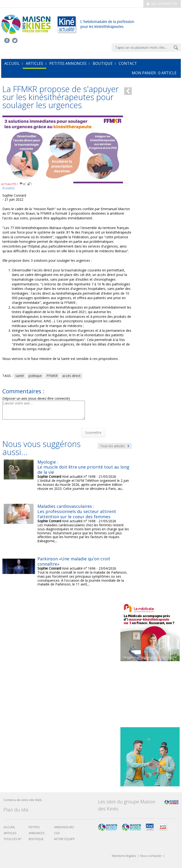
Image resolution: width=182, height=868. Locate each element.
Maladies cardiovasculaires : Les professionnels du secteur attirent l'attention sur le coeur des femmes (77, 511)
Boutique (103, 63)
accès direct (71, 376)
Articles (34, 63)
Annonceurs (64, 827)
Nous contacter (151, 856)
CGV (57, 833)
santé (20, 376)
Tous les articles (115, 446)
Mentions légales (124, 856)
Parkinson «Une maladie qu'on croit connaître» (74, 561)
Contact (128, 63)
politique (35, 376)
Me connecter (162, 4)
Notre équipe (64, 839)
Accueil (9, 827)
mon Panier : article (154, 73)
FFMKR (52, 376)
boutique (36, 839)
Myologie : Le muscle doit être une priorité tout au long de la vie (83, 467)
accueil (12, 63)
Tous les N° (13, 839)
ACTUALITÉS (9, 184)
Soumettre (93, 432)
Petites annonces (68, 63)
